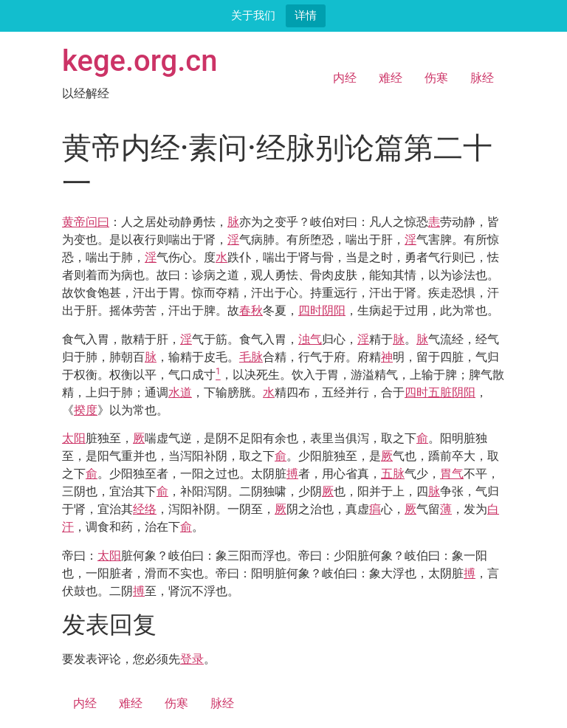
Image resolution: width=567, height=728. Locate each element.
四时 (310, 310)
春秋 (251, 310)
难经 (391, 78)
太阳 (74, 438)
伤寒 (436, 78)
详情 (306, 15)
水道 (180, 392)
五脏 (440, 392)
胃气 (452, 474)
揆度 (86, 410)
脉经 (482, 78)
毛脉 (251, 357)
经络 (145, 509)
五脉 (393, 474)
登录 (192, 659)
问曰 (97, 222)
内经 (345, 78)
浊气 (310, 339)
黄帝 (74, 222)
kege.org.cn (140, 61)
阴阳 (334, 310)
